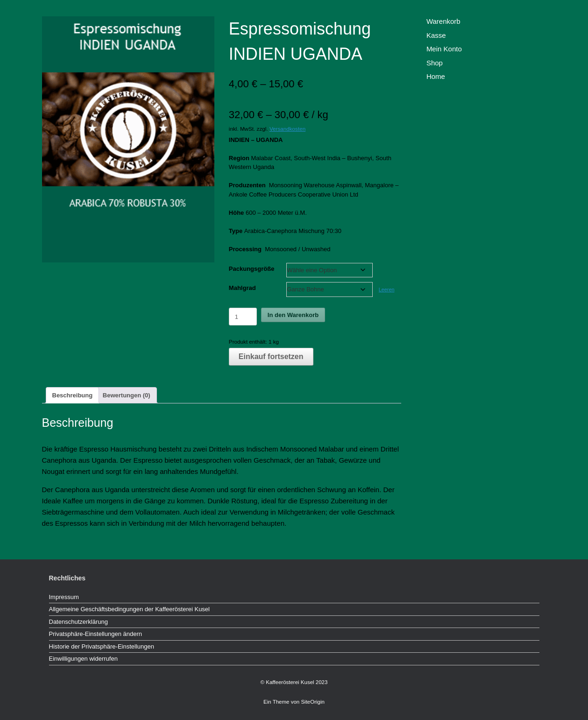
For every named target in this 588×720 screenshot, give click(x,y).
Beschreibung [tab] (73, 395)
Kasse (436, 35)
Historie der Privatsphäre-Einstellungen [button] (102, 646)
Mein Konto (444, 49)
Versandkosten (287, 129)
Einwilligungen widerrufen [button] (83, 659)
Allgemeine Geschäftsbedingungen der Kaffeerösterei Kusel (129, 609)
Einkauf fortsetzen (271, 356)
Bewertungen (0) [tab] (127, 395)
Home (436, 76)
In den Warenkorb (293, 315)
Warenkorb (443, 21)
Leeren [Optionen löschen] (387, 289)
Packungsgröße (252, 269)
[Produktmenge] (243, 317)
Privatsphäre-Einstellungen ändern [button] (96, 634)
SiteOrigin (313, 702)
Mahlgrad (242, 288)
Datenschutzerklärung (78, 622)
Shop (435, 63)
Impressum (64, 597)
